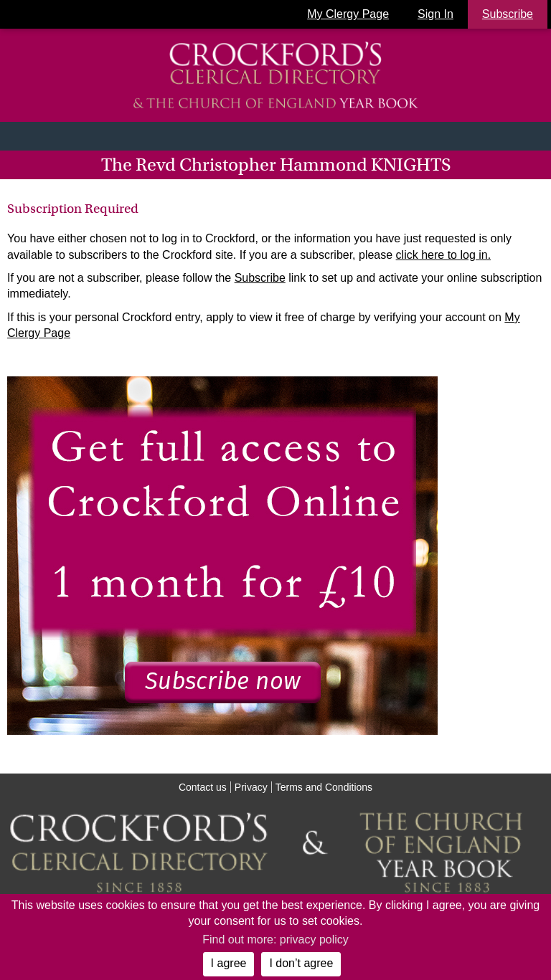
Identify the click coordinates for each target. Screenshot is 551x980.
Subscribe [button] (508, 14)
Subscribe (260, 278)
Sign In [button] (435, 14)
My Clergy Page (348, 14)
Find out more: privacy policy (275, 939)
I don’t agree (301, 963)
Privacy (251, 787)
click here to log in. (444, 255)
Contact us (203, 787)
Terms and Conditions (324, 787)
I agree (229, 963)
